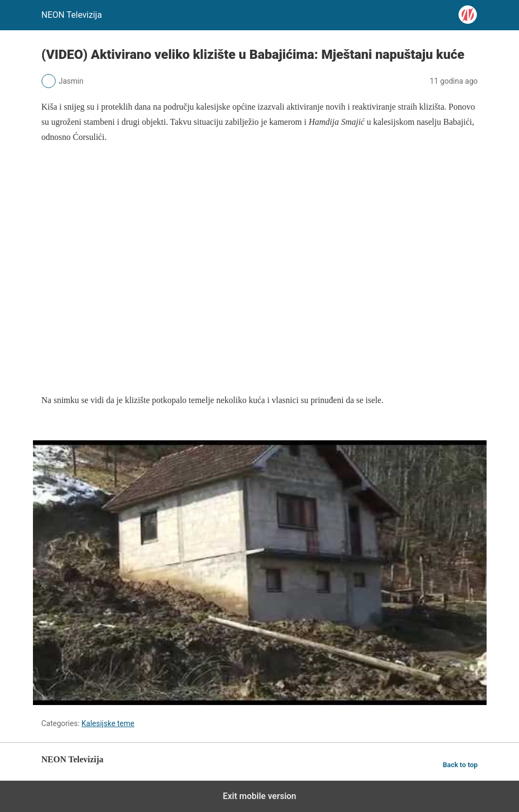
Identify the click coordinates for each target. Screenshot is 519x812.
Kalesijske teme (108, 723)
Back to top (460, 765)
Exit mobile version (259, 796)
